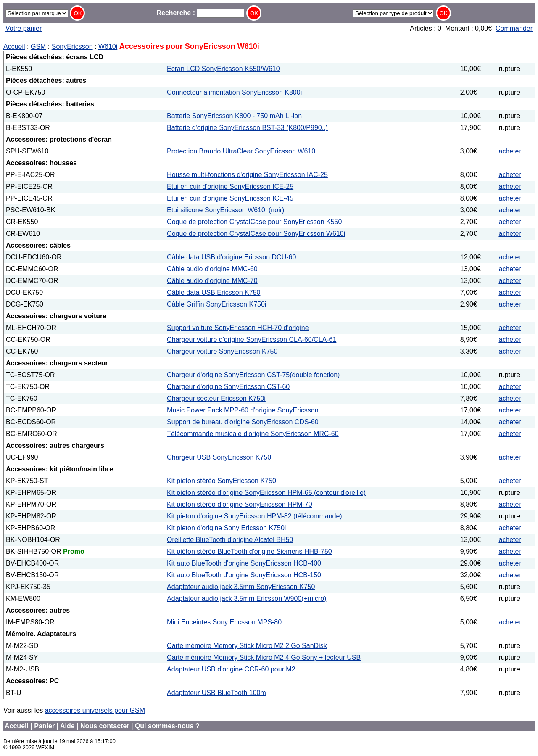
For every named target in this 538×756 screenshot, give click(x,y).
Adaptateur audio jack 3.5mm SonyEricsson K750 (241, 587)
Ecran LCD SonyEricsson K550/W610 (223, 69)
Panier (44, 726)
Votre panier (24, 28)
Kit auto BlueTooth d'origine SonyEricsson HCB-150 (244, 575)
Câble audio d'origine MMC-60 (212, 269)
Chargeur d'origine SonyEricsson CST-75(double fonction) (253, 375)
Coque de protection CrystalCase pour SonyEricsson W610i (256, 234)
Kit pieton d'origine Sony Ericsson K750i (226, 528)
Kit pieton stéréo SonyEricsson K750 (222, 481)
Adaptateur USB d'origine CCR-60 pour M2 (231, 669)
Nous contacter (105, 726)
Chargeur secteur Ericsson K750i (216, 398)
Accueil (14, 46)
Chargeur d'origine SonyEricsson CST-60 (228, 387)
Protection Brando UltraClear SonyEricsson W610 (241, 151)
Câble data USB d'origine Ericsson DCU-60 (231, 257)
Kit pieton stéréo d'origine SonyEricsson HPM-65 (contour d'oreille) (266, 493)
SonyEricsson (72, 46)
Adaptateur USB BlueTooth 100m (216, 693)
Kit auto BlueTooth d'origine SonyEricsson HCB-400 (244, 563)
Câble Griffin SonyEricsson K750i (216, 304)
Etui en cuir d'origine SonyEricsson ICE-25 (230, 186)
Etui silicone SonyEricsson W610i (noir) (225, 210)
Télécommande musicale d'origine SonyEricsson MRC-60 (253, 434)
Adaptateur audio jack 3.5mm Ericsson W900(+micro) (247, 599)
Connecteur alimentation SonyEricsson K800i (234, 92)
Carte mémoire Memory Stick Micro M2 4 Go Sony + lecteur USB (264, 657)
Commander (514, 28)
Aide (67, 726)
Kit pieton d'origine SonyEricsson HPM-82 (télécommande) (254, 516)
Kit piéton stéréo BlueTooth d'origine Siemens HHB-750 (249, 551)
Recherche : (200, 13)
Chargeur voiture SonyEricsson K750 (222, 351)
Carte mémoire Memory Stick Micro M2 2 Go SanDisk (247, 646)
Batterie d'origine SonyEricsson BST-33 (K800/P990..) (247, 128)
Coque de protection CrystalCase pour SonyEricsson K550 (254, 222)
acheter (510, 151)
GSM (38, 46)
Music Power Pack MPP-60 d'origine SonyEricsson (243, 410)
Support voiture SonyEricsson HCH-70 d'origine (238, 328)
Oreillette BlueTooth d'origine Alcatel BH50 (230, 540)
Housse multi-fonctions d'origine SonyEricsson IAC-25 (247, 175)
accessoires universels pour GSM (95, 710)
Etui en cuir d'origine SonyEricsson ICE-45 (230, 198)
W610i (108, 46)
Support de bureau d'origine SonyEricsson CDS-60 (243, 422)
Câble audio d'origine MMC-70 (212, 281)
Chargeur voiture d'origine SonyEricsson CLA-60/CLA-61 (252, 340)
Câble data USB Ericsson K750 (214, 292)
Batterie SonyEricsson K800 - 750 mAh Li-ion (234, 116)
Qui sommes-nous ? (167, 726)
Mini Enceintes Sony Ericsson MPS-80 (224, 622)
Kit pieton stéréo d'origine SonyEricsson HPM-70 (239, 504)
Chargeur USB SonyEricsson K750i (220, 457)
